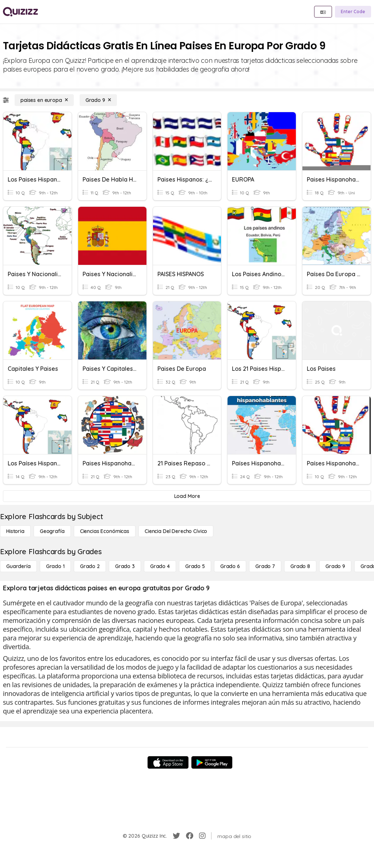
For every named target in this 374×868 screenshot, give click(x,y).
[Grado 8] (300, 566)
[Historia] (15, 531)
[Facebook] (190, 836)
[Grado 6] (230, 566)
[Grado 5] (195, 566)
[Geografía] (52, 531)
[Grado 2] (90, 566)
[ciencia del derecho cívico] (176, 531)
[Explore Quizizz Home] (20, 12)
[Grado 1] (55, 566)
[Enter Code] (353, 12)
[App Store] (168, 762)
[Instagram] (202, 836)
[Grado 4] (160, 566)
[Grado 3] (125, 566)
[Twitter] (176, 836)
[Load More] (187, 496)
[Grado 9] (98, 100)
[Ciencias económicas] (105, 531)
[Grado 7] (265, 566)
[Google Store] (212, 762)
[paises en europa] (44, 100)
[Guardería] (18, 566)
